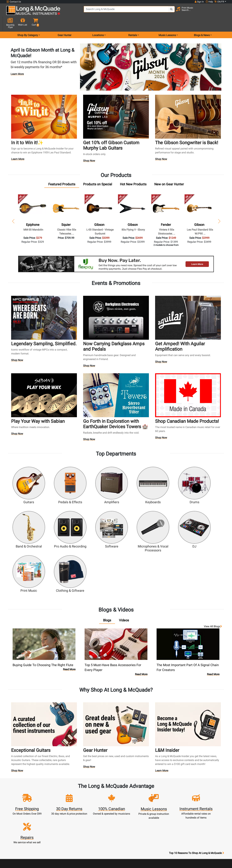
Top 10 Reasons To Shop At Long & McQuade (196, 775)
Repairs (103, 807)
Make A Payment (76, 811)
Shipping (103, 827)
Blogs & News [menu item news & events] (202, 24)
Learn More (17, 62)
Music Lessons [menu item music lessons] (167, 24)
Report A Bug (157, 823)
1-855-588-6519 (19, 795)
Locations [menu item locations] (98, 24)
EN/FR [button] (219, 2)
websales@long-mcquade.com (27, 799)
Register (76, 799)
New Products (103, 795)
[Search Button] (166, 11)
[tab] (62, 173)
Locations (157, 799)
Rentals (103, 799)
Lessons (103, 803)
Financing (103, 819)
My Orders (76, 815)
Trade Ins (103, 811)
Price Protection (130, 827)
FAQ (157, 795)
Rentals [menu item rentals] (133, 24)
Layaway (103, 823)
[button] (224, 12)
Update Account (76, 807)
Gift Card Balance (76, 819)
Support (103, 815)
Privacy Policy (130, 834)
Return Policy (130, 838)
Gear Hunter (64, 24)
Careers (157, 807)
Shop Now (89, 149)
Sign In (76, 795)
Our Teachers (130, 842)
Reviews (157, 819)
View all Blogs (213, 568)
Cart (76, 803)
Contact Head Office (157, 803)
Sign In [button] (199, 2)
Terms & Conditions (130, 831)
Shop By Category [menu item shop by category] (28, 24)
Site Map (157, 811)
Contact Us (14, 2)
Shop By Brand (157, 815)
